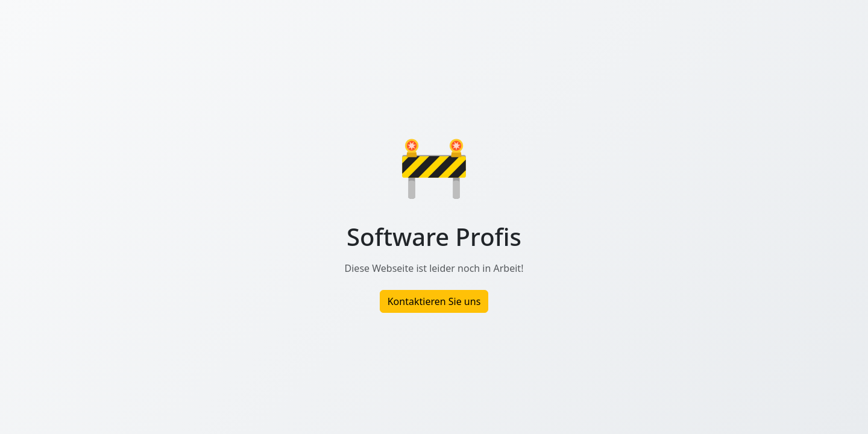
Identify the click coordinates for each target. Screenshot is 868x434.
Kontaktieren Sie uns (434, 301)
